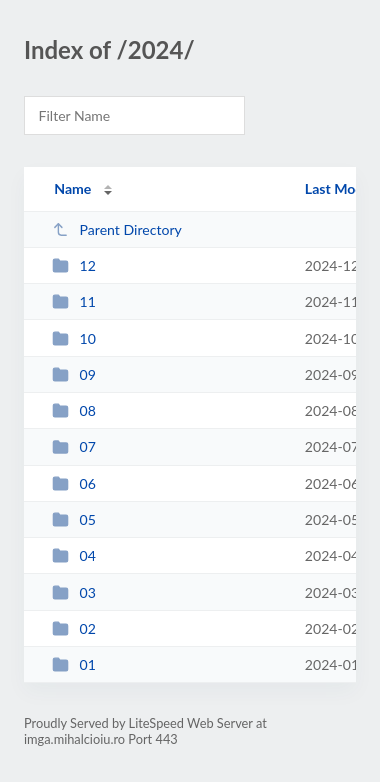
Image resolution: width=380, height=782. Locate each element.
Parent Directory (117, 229)
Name (72, 188)
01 (74, 664)
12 (74, 265)
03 (74, 592)
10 (74, 338)
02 (74, 628)
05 (74, 519)
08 (74, 410)
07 (74, 446)
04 (74, 555)
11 (74, 301)
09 (74, 374)
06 (74, 483)
